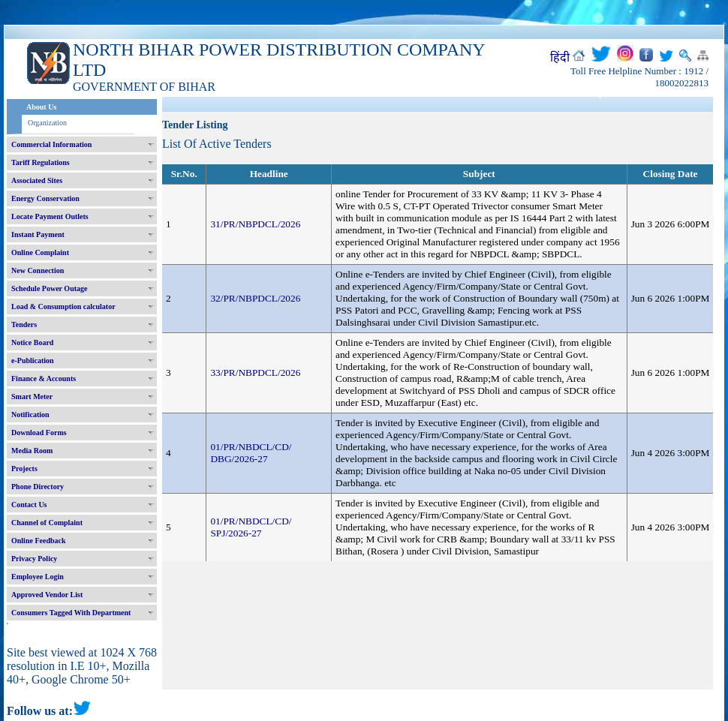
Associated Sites (37, 180)
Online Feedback (39, 541)
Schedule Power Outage (49, 288)
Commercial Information (51, 144)
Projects (24, 469)
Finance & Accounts (44, 379)
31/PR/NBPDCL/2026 (255, 224)
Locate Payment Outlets (50, 216)
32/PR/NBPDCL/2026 (255, 298)
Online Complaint (40, 252)
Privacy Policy (34, 559)
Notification (30, 415)
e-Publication (33, 360)
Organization (47, 123)
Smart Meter (32, 397)
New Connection (38, 270)
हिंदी (560, 57)
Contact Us (29, 505)
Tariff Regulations (41, 162)
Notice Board (32, 342)
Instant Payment (38, 234)
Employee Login (38, 577)
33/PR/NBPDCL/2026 (255, 373)
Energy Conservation (45, 198)
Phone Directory (38, 487)
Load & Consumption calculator (63, 306)
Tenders (24, 324)
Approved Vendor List (47, 595)
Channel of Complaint (47, 523)
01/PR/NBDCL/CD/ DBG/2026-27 (251, 453)
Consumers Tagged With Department (71, 613)
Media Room (32, 451)
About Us (41, 107)
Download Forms (39, 433)
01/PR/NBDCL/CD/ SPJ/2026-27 (251, 527)
